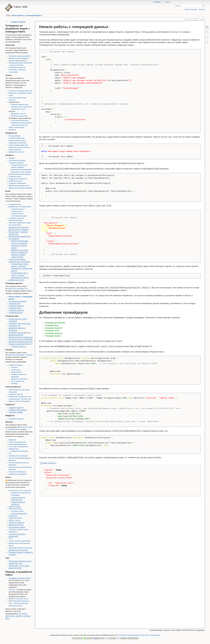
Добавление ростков (16, 280)
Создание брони (15, 177)
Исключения (16, 370)
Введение (12, 440)
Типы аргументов (18, 381)
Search (203, 6)
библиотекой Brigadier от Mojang (20, 355)
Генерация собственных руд (19, 324)
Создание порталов (19, 347)
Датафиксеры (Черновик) (18, 550)
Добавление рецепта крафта (20, 174)
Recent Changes (191, 9)
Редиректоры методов (20, 451)
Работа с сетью (14, 520)
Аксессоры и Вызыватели (18, 447)
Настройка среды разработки (20, 56)
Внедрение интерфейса (18, 474)
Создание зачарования (17, 183)
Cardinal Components (19, 514)
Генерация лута (15, 304)
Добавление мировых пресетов (21, 342)
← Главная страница (17, 22)
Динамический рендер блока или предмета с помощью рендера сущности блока (20, 254)
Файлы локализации (16, 128)
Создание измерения (17, 344)
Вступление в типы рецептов (20, 491)
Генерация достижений (17, 301)
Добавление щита (15, 181)
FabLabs (12, 590)
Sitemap (202, 9)
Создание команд (15, 365)
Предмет (12, 158)
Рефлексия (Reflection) (17, 472)
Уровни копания (15, 507)
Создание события (16, 394)
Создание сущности (16, 408)
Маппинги (12, 130)
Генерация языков (16, 313)
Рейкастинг (13, 516)
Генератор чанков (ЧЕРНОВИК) (21, 340)
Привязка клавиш (15, 518)
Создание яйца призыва (18, 410)
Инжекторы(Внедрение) (18, 444)
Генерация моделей (16, 306)
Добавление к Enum (16, 152)
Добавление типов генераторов (21, 337)
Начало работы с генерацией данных (27, 15)
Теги (10, 539)
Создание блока (15, 204)
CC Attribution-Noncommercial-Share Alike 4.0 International (139, 635)
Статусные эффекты (17, 523)
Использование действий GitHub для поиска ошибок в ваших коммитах (19, 147)
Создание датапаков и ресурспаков (17, 535)
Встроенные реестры (19, 116)
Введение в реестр (18, 114)
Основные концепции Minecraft (20, 91)
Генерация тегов (15, 308)
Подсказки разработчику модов (21, 548)
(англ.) (29, 333)
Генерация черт (15, 326)
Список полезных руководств (20, 541)
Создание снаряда (16, 412)
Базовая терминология (20, 105)
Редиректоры (14, 449)
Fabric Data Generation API (18, 289)
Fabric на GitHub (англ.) (20, 599)
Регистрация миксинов (17, 442)
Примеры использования (18, 456)
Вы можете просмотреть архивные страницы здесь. (18, 616)
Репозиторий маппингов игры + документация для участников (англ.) (19, 603)
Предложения (16, 372)
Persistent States (17, 511)
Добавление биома (16, 335)
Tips (10, 453)
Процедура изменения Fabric (20, 578)
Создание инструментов (18, 179)
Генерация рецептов (16, 310)
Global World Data (15, 509)
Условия (14, 367)
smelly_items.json (49, 463)
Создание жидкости (16, 419)
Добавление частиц (16, 525)
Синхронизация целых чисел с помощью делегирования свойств (20, 275)
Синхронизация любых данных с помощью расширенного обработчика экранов (22, 267)
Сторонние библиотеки (20, 121)
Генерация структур (16, 333)
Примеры (15, 383)
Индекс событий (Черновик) (19, 401)
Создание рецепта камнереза (18, 503)
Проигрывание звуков (17, 527)
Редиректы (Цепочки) (19, 379)
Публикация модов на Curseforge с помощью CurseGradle (17, 70)
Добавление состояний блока (20, 207)
